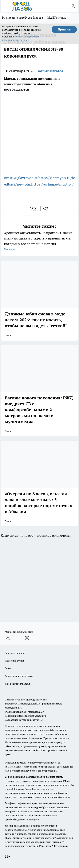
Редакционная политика (19, 676)
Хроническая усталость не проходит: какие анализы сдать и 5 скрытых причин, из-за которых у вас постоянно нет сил (39, 241)
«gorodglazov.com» (36, 699)
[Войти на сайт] (73, 6)
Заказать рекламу (15, 653)
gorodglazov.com (54, 730)
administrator (51, 71)
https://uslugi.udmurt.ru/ (52, 184)
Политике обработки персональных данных (20, 38)
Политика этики (14, 661)
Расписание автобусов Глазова (23, 18)
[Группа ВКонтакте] (8, 638)
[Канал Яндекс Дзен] (27, 638)
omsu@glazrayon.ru (21, 178)
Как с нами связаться (17, 684)
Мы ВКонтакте (57, 18)
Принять (64, 29)
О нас (8, 668)
